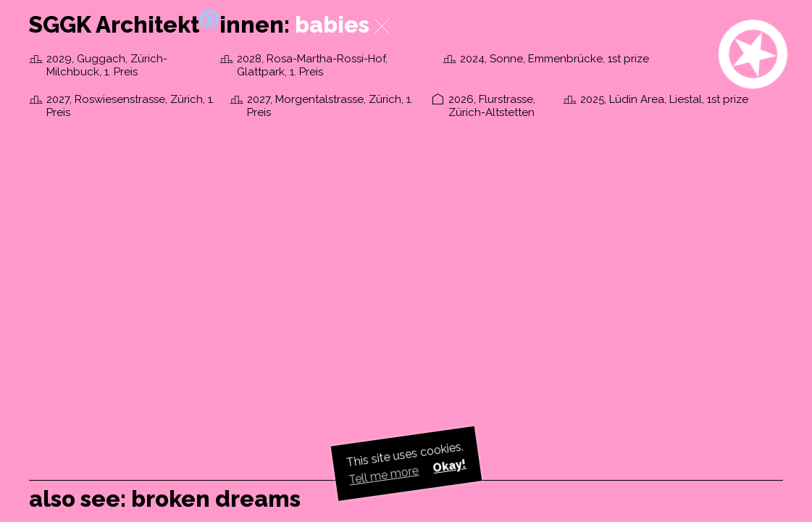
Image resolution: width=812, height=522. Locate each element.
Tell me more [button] (384, 475)
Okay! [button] (449, 466)
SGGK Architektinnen (156, 25)
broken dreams (216, 499)
